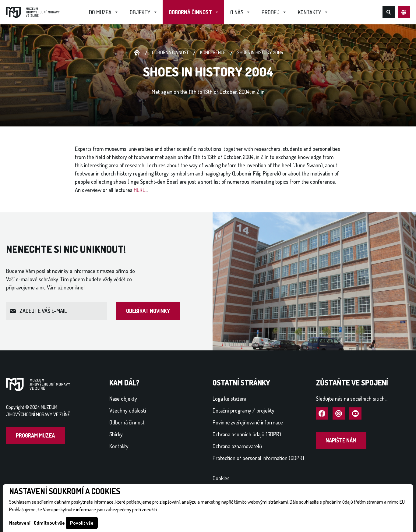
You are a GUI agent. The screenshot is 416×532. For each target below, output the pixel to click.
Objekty (140, 12)
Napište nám (341, 440)
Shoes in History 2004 (260, 52)
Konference (213, 52)
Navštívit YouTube (355, 414)
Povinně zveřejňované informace (248, 422)
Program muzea (35, 435)
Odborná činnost (190, 12)
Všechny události (128, 410)
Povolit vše (82, 523)
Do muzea (100, 12)
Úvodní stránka (137, 53)
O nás (237, 12)
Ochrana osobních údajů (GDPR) (247, 434)
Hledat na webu (389, 12)
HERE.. (140, 190)
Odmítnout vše (49, 523)
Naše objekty (123, 399)
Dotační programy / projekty (243, 410)
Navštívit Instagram (339, 414)
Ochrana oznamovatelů (237, 446)
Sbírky (116, 434)
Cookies (221, 478)
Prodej (271, 12)
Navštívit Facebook (322, 414)
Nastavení (20, 523)
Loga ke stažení (229, 399)
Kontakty (310, 12)
